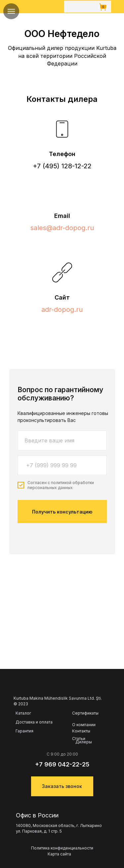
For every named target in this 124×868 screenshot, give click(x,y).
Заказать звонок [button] (62, 786)
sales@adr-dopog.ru (62, 228)
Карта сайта (59, 854)
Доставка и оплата (34, 722)
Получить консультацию (62, 512)
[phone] (62, 465)
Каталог (23, 713)
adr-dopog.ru (62, 310)
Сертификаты (85, 713)
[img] (42, 6)
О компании (84, 725)
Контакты (81, 731)
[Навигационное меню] (11, 11)
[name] (62, 440)
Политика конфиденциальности (62, 848)
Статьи (79, 739)
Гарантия (24, 731)
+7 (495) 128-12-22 (62, 166)
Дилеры (84, 742)
